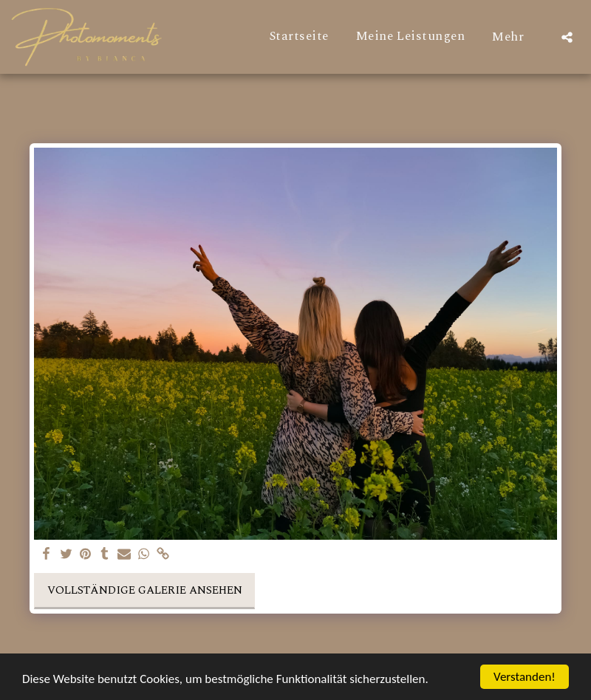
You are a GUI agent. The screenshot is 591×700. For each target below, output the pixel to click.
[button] (567, 37)
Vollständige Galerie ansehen (145, 590)
